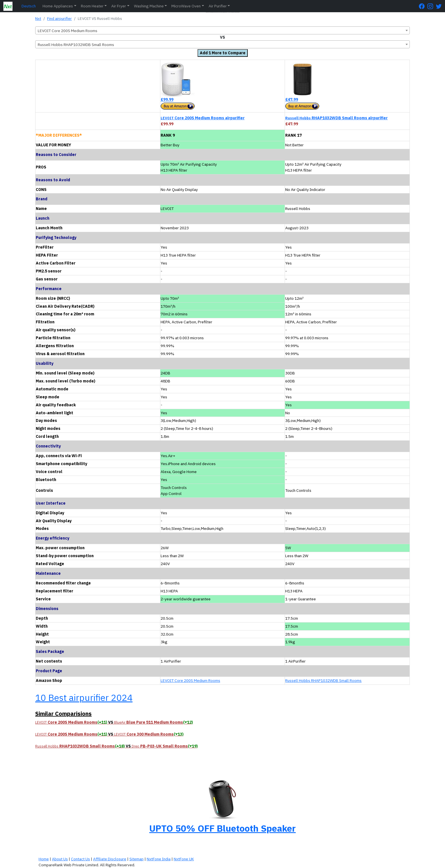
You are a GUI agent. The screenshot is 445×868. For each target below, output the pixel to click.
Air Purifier (218, 6)
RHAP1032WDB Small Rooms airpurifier (336, 118)
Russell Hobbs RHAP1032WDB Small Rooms (323, 680)
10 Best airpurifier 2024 (84, 698)
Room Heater (92, 6)
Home (44, 859)
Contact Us (80, 859)
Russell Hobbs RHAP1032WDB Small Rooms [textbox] (76, 45)
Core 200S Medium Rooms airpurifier (203, 118)
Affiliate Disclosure (110, 859)
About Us (60, 859)
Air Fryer (119, 6)
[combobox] (222, 30)
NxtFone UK (184, 859)
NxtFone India (159, 859)
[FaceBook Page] (423, 6)
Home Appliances (58, 6)
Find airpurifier (59, 18)
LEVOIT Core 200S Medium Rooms (190, 680)
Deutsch (29, 6)
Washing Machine (149, 6)
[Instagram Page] (432, 6)
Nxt (38, 18)
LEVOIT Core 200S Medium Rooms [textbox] (68, 31)
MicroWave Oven (186, 6)
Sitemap (137, 859)
